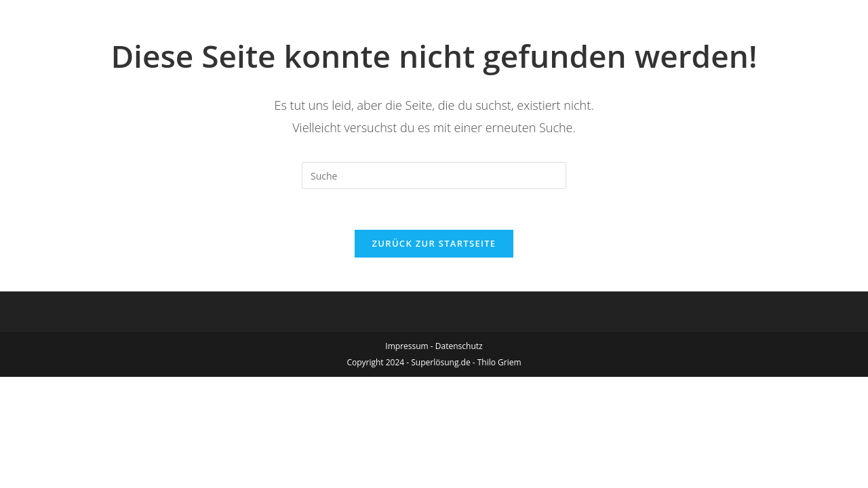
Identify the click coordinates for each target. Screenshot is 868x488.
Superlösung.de (440, 362)
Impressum (407, 346)
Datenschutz (459, 346)
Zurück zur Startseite (434, 243)
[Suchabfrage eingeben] (434, 176)
